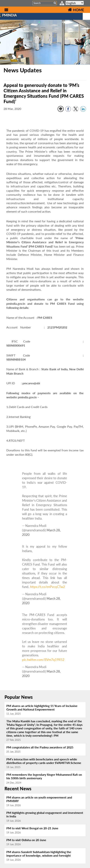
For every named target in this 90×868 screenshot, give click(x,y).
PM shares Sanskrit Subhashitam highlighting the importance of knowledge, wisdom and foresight (39, 854)
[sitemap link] (62, 4)
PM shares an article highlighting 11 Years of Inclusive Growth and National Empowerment (42, 708)
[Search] (45, 3)
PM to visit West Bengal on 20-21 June (32, 828)
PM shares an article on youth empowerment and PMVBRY (39, 799)
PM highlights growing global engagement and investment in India (45, 814)
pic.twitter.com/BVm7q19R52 (43, 660)
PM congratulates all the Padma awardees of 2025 (40, 747)
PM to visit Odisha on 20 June (26, 840)
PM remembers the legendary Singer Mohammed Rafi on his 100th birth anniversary (44, 776)
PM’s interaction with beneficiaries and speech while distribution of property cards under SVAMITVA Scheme (44, 761)
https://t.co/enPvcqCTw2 (47, 587)
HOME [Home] (76, 10)
